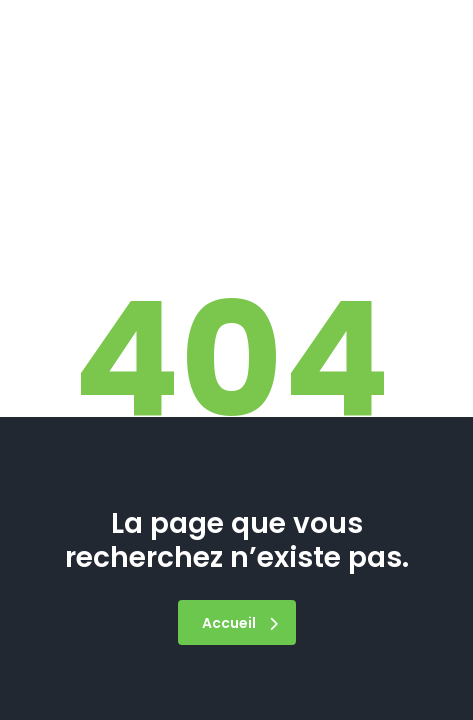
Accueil (240, 623)
